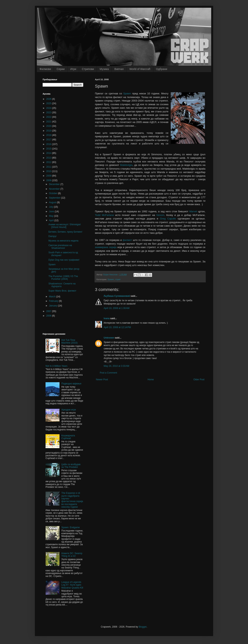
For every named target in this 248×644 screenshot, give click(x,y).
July (51, 207)
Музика (104, 69)
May (52, 216)
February (54, 301)
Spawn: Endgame (71, 527)
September (55, 198)
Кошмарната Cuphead (68, 437)
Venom (160, 215)
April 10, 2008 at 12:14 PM (117, 327)
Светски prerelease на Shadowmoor (60, 247)
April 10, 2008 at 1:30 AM (117, 308)
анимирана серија (106, 247)
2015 (49, 149)
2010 (49, 171)
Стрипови (88, 69)
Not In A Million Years (56, 366)
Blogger (143, 627)
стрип (118, 279)
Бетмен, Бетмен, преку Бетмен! (65, 232)
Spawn (127, 93)
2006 (49, 316)
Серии (61, 69)
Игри (73, 69)
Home (151, 380)
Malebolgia (126, 165)
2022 (49, 117)
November (55, 189)
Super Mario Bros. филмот (62, 291)
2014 (49, 153)
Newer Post (102, 380)
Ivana (107, 318)
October (53, 193)
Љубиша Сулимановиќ (117, 296)
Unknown (109, 338)
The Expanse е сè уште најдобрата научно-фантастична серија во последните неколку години (72, 500)
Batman (119, 69)
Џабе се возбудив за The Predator (71, 466)
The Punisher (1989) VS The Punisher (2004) (63, 278)
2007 (49, 311)
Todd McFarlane (104, 215)
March (53, 297)
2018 (49, 135)
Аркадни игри (69, 410)
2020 (49, 126)
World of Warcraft (140, 69)
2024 (49, 108)
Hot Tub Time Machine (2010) (69, 341)
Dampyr (53, 236)
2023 (49, 113)
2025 (49, 103)
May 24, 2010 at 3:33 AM (116, 366)
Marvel (193, 211)
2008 (49, 180)
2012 (49, 162)
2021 (49, 122)
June (52, 212)
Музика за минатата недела (63, 241)
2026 (49, 99)
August (53, 202)
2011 (49, 167)
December (55, 184)
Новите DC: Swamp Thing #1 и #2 (72, 555)
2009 (49, 176)
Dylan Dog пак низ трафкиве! (64, 260)
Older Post (199, 380)
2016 (49, 144)
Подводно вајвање (71, 384)
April (52, 220)
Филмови (45, 69)
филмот (127, 240)
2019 (49, 131)
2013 (49, 158)
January (53, 306)
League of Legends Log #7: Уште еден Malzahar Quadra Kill (72, 585)
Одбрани (162, 69)
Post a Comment (108, 373)
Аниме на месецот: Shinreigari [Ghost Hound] (65, 226)
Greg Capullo (168, 219)
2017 (49, 140)
